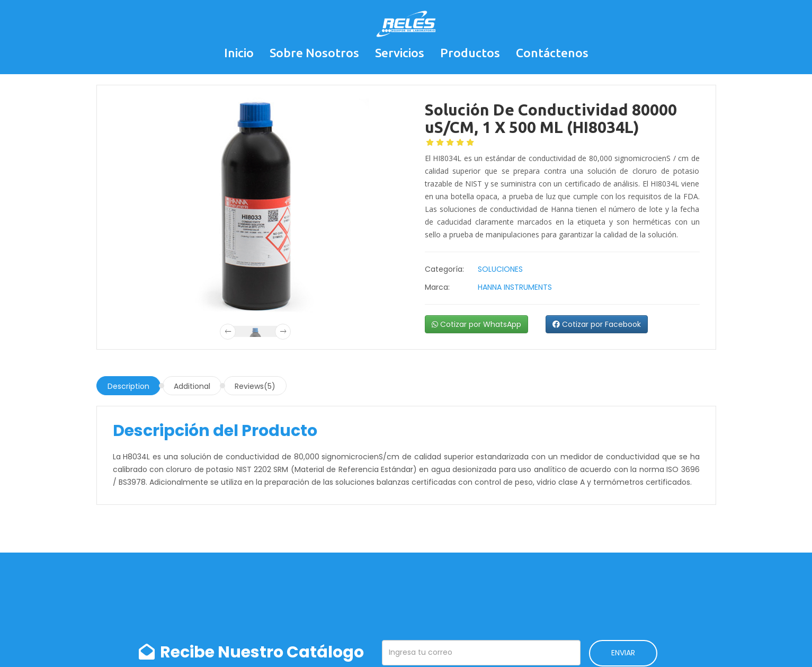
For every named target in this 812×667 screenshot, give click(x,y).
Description (128, 386)
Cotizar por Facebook (597, 324)
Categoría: (444, 269)
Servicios (400, 53)
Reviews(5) (255, 386)
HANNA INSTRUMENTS (515, 287)
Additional (192, 386)
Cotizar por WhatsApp (476, 324)
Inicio (239, 53)
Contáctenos (552, 53)
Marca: (437, 287)
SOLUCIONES (500, 269)
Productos (470, 53)
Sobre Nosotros (314, 53)
